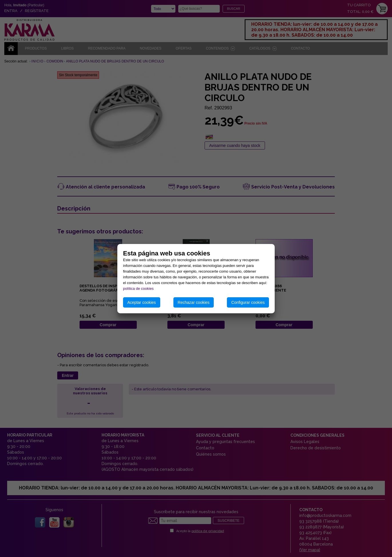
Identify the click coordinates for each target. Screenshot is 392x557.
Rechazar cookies (194, 302)
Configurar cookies (248, 302)
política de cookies (138, 289)
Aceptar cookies (142, 302)
